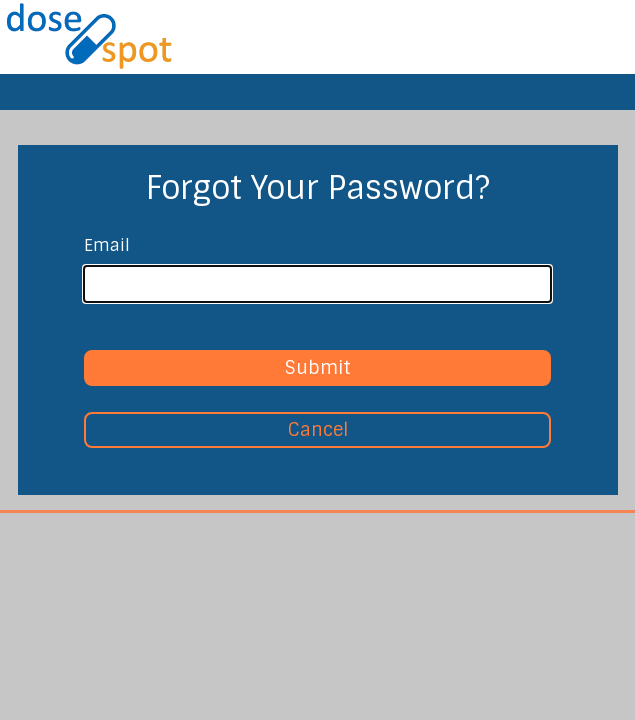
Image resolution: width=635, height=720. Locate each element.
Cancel (318, 430)
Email (107, 245)
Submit (318, 368)
